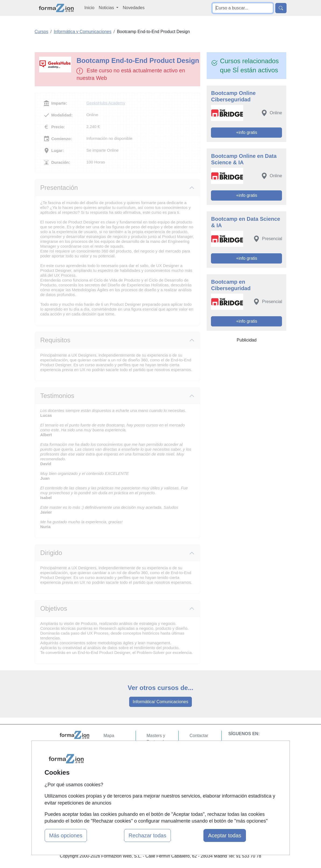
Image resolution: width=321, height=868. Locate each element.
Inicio (89, 8)
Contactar (199, 736)
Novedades (134, 8)
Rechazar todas (147, 835)
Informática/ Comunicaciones (160, 702)
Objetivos (54, 608)
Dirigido (51, 553)
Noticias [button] (107, 8)
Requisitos (55, 340)
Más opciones (66, 835)
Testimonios (57, 396)
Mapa (109, 736)
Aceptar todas (225, 835)
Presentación (59, 188)
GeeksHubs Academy (106, 103)
